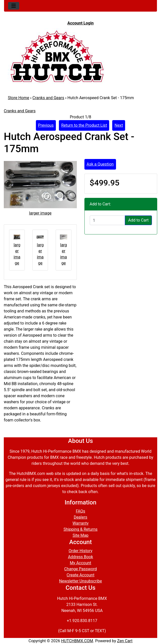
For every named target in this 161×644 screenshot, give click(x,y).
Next (119, 125)
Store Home (18, 98)
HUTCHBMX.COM (77, 641)
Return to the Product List (84, 125)
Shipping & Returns (80, 529)
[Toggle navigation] (14, 6)
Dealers (81, 517)
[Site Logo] (80, 56)
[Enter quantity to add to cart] (108, 220)
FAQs (80, 511)
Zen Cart (125, 641)
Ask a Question (100, 164)
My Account (80, 563)
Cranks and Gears (48, 98)
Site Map (80, 535)
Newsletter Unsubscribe (81, 581)
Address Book (80, 557)
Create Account (81, 575)
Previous (46, 125)
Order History (80, 551)
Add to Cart (138, 220)
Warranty (81, 523)
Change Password (80, 569)
